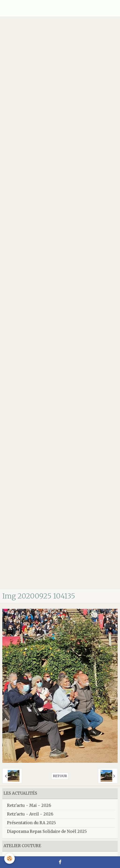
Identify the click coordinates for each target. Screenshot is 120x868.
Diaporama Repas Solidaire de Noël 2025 (47, 831)
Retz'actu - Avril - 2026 (30, 814)
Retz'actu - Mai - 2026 (29, 805)
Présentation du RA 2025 (31, 823)
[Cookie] (9, 859)
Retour (60, 776)
